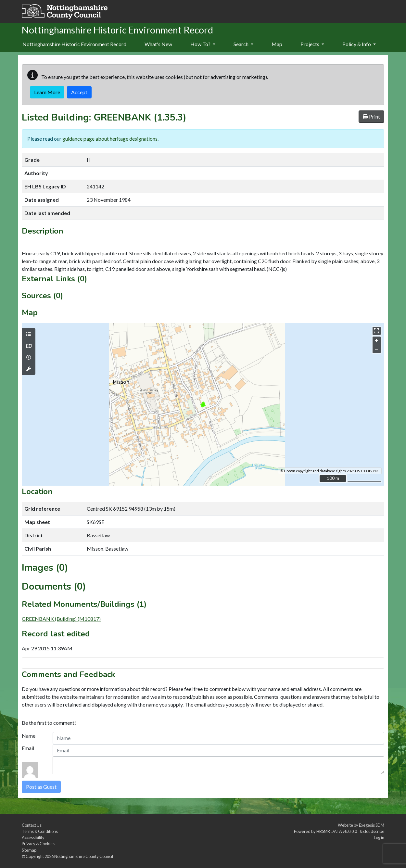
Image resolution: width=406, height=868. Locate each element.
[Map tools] (29, 369)
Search (243, 44)
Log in (379, 837)
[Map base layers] (29, 346)
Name (29, 736)
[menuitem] (158, 45)
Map (277, 44)
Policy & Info (359, 44)
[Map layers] (29, 334)
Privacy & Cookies (38, 844)
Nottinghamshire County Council (84, 856)
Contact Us (32, 825)
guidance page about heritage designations (110, 139)
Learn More (47, 92)
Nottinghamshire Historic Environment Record (74, 44)
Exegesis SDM (372, 825)
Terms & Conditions (40, 831)
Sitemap (29, 850)
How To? (203, 44)
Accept (79, 92)
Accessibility (33, 837)
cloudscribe (374, 831)
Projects (312, 44)
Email (28, 748)
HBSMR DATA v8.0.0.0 (337, 831)
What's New (158, 44)
